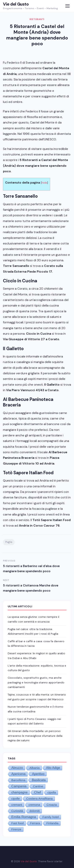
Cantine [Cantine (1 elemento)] (38, 786)
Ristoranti (37, 19)
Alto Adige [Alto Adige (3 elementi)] (53, 768)
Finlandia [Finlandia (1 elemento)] (52, 823)
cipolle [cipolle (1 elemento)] (16, 799)
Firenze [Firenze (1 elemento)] (16, 829)
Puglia (9, 542)
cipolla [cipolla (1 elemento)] (52, 792)
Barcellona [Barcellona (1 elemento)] (18, 780)
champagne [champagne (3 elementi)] (20, 792)
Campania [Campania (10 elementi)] (19, 786)
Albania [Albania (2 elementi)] (35, 768)
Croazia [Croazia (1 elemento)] (52, 805)
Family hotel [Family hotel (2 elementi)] (51, 817)
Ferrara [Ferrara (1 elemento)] (35, 823)
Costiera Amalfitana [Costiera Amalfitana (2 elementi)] (39, 799)
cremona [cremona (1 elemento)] (34, 805)
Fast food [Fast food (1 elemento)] (18, 823)
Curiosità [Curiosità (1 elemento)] (17, 811)
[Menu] (67, 6)
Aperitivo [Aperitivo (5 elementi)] (38, 774)
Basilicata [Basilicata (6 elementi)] (39, 780)
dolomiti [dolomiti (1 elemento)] (35, 811)
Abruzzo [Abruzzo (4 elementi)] (17, 768)
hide (44, 183)
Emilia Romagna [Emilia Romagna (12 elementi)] (24, 817)
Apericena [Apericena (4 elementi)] (19, 774)
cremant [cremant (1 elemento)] (17, 805)
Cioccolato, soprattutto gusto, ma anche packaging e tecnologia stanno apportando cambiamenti (36, 682)
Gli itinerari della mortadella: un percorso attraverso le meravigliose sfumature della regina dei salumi (35, 736)
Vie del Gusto (16, 4)
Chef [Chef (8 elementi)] (38, 792)
